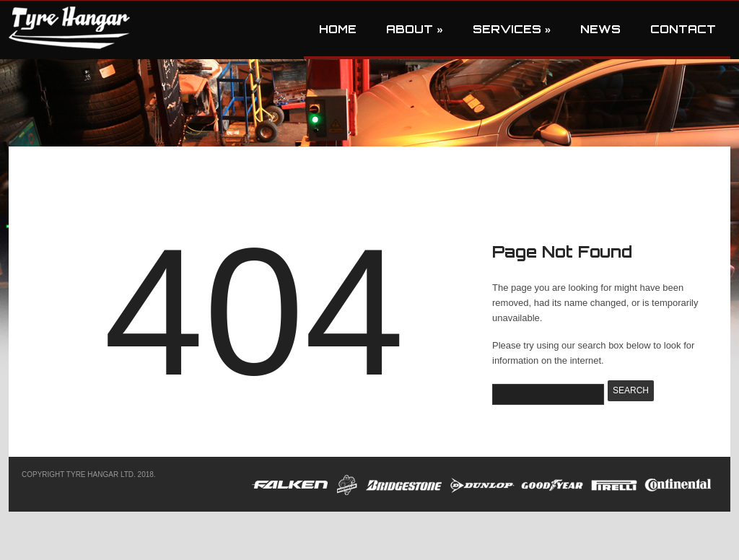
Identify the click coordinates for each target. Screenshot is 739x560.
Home (338, 29)
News (600, 29)
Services (512, 29)
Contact (683, 29)
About (414, 29)
